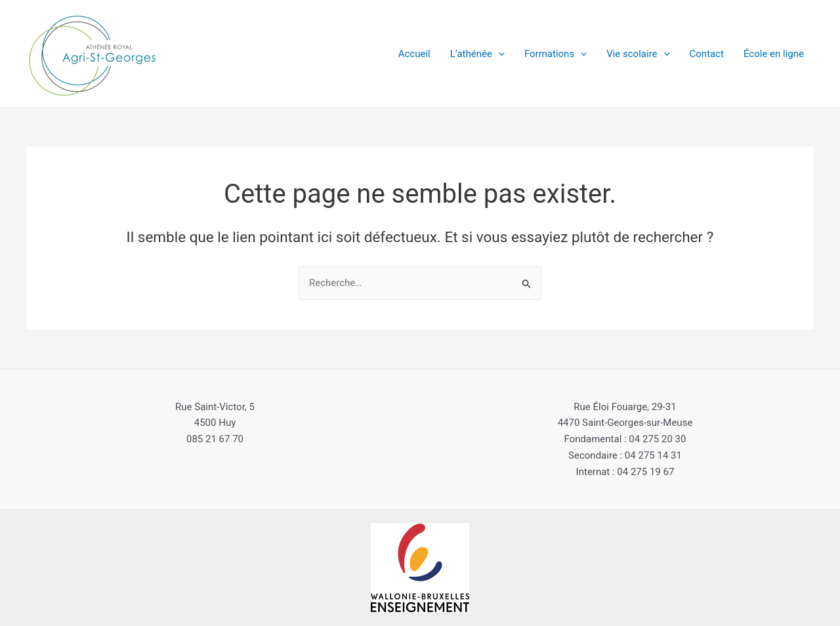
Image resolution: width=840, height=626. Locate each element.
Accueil (414, 54)
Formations (556, 54)
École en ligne (774, 54)
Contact (707, 54)
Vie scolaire (638, 54)
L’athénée (477, 54)
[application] (498, 54)
